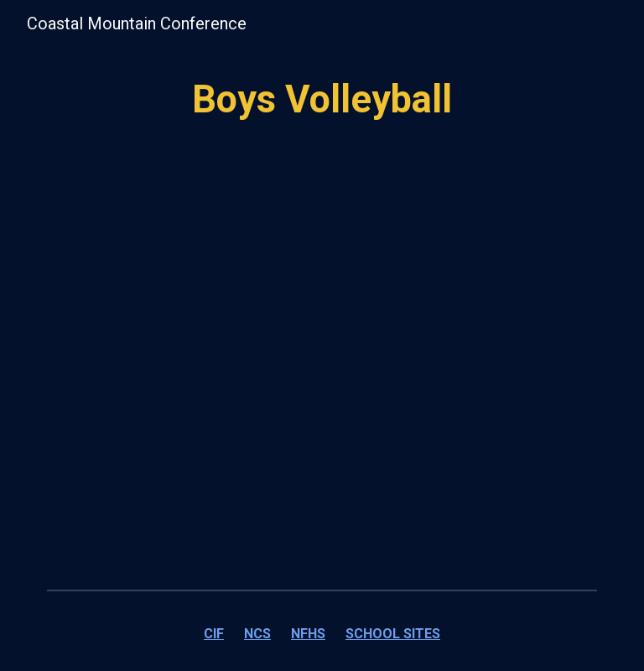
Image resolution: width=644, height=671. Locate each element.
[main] (322, 100)
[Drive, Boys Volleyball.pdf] (322, 392)
